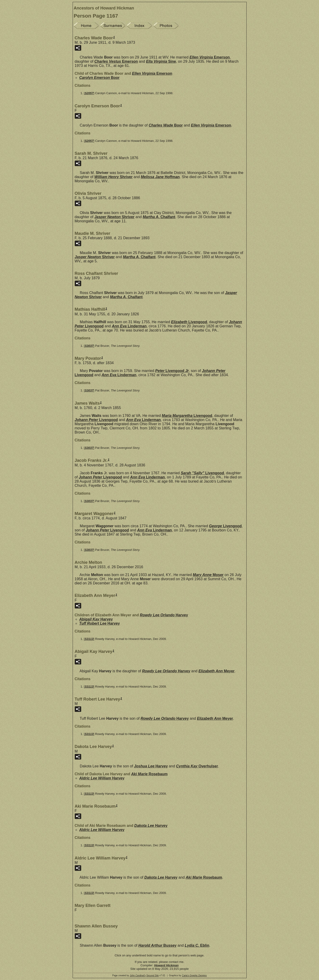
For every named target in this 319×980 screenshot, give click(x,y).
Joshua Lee (151, 766)
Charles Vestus (116, 61)
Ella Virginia (161, 61)
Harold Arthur (157, 945)
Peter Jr (172, 371)
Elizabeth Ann (217, 671)
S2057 (89, 93)
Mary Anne (208, 575)
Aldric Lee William (102, 778)
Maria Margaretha (187, 416)
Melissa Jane (160, 177)
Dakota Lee (151, 826)
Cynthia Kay (197, 766)
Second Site (152, 975)
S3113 (89, 639)
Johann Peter (96, 420)
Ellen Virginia (210, 57)
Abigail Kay (96, 619)
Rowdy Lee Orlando (164, 615)
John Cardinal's (138, 975)
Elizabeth (189, 322)
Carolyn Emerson (99, 78)
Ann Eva (129, 326)
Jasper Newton (114, 217)
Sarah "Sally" (202, 473)
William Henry (113, 177)
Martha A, (159, 217)
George (225, 526)
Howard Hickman (166, 965)
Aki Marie (149, 774)
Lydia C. (197, 945)
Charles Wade (166, 125)
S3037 (89, 346)
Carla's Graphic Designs (194, 975)
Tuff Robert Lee (100, 623)
